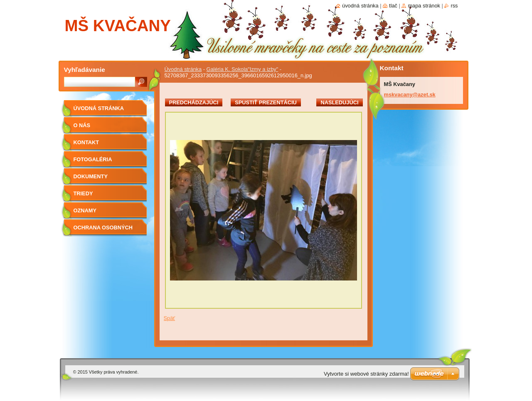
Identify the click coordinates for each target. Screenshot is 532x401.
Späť (170, 318)
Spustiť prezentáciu (266, 102)
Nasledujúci (339, 102)
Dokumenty (91, 176)
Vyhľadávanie (85, 70)
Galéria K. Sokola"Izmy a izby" (243, 69)
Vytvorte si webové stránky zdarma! (366, 374)
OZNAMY (85, 210)
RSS (454, 6)
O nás (82, 125)
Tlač (393, 6)
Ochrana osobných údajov (103, 230)
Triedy (83, 193)
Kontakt (86, 142)
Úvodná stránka (183, 69)
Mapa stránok (424, 6)
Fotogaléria (93, 159)
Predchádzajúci (194, 102)
